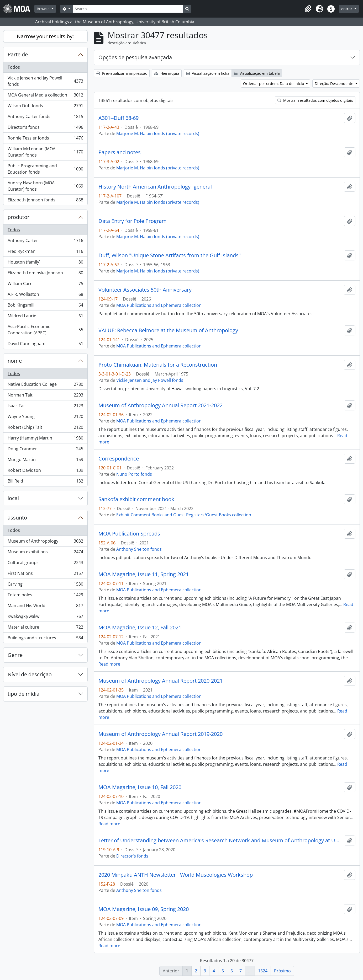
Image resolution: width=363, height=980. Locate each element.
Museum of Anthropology (45, 542)
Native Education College (45, 385)
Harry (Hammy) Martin (45, 439)
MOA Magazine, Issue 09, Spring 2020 (144, 909)
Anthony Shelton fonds (139, 549)
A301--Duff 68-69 (119, 118)
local (13, 498)
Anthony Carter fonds (45, 118)
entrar (347, 9)
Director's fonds (45, 128)
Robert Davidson (45, 471)
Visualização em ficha (208, 73)
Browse (44, 9)
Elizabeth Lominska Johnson (45, 274)
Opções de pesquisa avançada (135, 57)
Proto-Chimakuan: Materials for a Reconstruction (158, 365)
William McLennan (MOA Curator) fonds (45, 152)
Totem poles (45, 596)
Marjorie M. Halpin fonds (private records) (158, 133)
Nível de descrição (30, 674)
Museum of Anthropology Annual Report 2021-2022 (161, 405)
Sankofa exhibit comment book (136, 499)
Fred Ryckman (45, 252)
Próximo (282, 971)
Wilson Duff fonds (45, 107)
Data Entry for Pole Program (133, 221)
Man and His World (45, 607)
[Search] (128, 9)
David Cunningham (45, 345)
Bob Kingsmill (45, 306)
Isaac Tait (45, 407)
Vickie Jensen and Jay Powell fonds (45, 81)
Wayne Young (45, 418)
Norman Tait (45, 396)
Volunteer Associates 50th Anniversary (145, 290)
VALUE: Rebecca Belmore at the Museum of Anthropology (168, 330)
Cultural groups (45, 564)
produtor (19, 217)
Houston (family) (45, 263)
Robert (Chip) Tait (45, 428)
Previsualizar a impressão (122, 73)
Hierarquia (167, 73)
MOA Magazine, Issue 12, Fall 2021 (140, 628)
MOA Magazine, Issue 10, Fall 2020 (140, 787)
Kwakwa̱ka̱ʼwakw (45, 617)
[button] (308, 9)
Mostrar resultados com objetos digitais (315, 100)
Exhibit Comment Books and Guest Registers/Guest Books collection (184, 515)
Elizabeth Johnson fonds (45, 201)
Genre (15, 655)
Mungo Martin (45, 461)
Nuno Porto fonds (134, 474)
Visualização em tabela (257, 73)
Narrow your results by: (45, 36)
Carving (45, 585)
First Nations (45, 574)
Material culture (45, 628)
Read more (109, 664)
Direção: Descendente (335, 84)
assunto (17, 518)
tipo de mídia (23, 694)
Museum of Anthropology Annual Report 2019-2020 (161, 734)
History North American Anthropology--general (155, 187)
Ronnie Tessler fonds (45, 139)
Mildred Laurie (45, 317)
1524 (263, 971)
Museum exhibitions (45, 553)
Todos (14, 67)
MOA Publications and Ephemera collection (159, 305)
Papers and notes (120, 152)
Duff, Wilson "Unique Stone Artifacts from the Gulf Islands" (170, 255)
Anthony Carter (45, 242)
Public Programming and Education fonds (45, 169)
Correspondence (119, 459)
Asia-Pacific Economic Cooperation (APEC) (45, 330)
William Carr (45, 285)
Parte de (18, 54)
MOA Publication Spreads (129, 534)
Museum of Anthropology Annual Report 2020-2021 (161, 681)
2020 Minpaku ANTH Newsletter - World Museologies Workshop (176, 875)
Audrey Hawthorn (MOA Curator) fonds (45, 186)
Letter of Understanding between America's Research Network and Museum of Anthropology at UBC (220, 840)
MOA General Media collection (45, 96)
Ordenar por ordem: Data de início (274, 84)
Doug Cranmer (45, 450)
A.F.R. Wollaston (45, 295)
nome (15, 361)
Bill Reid (45, 482)
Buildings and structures (45, 639)
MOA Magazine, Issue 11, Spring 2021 (144, 574)
